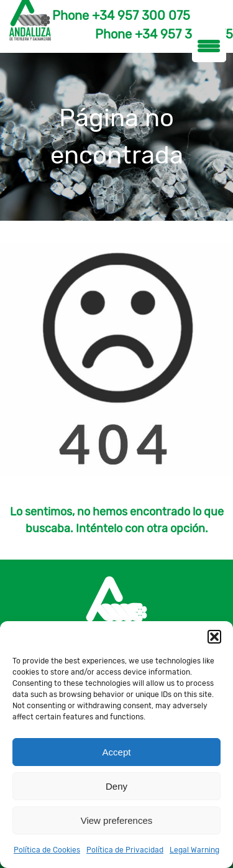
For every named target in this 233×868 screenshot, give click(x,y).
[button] (214, 637)
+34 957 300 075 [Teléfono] (141, 16)
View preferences (117, 820)
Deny (116, 786)
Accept (117, 752)
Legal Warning (194, 850)
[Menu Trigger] (209, 45)
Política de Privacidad (125, 850)
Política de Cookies (47, 850)
